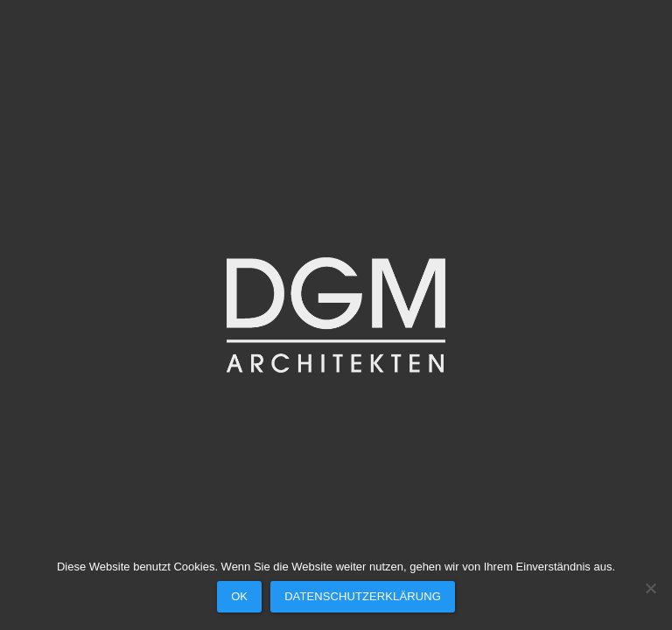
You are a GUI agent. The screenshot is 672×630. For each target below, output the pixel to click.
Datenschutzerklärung (363, 596)
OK (239, 596)
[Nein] (650, 588)
